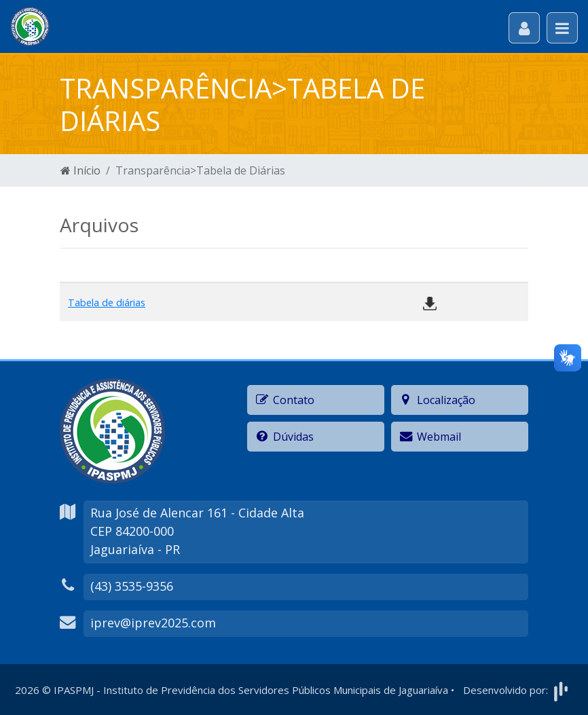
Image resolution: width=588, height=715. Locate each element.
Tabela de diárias (107, 302)
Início (80, 170)
